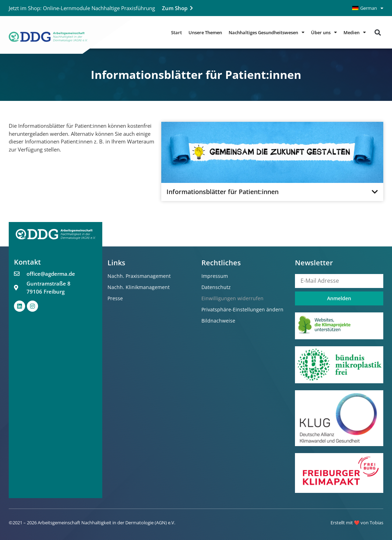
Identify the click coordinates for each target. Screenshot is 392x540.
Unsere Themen (205, 32)
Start (176, 32)
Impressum (215, 276)
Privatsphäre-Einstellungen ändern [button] (242, 309)
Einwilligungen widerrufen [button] (232, 298)
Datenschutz (216, 287)
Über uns (324, 32)
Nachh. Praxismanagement (139, 276)
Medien (355, 32)
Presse (115, 298)
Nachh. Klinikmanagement (139, 287)
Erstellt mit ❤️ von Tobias (357, 523)
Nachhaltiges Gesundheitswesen (267, 32)
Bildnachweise (218, 321)
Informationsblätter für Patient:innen (223, 192)
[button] (378, 32)
